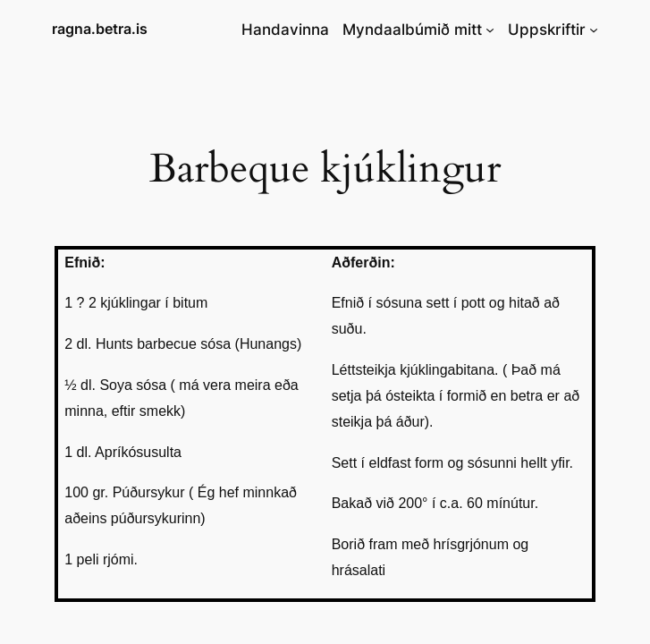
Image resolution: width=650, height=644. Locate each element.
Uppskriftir (547, 30)
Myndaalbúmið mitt (412, 30)
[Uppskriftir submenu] (594, 30)
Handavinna (285, 30)
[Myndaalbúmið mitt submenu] (490, 30)
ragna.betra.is (100, 29)
